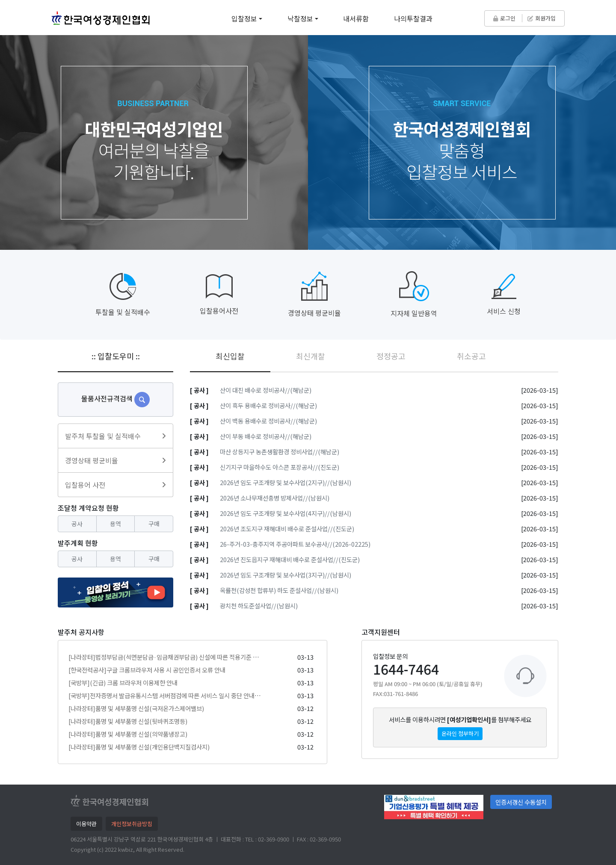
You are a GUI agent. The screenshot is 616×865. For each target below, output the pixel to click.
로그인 (504, 18)
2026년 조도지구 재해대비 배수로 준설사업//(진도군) (287, 529)
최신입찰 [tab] (230, 356)
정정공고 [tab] (391, 356)
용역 (115, 524)
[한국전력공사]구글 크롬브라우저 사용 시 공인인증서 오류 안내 (147, 670)
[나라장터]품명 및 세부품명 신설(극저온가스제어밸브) (136, 708)
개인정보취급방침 (132, 824)
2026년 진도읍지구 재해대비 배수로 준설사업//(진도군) (290, 559)
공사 (77, 524)
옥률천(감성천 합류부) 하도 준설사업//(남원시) (279, 590)
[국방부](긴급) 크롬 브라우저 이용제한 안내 (123, 683)
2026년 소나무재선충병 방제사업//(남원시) (275, 498)
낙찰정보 (300, 18)
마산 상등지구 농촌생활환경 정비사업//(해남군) (280, 452)
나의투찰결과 (413, 18)
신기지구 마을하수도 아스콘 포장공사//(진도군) (280, 467)
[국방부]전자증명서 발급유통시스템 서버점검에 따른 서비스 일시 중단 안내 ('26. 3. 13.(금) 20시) (189, 695)
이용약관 (86, 824)
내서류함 (356, 18)
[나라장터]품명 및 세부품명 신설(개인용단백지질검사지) (139, 747)
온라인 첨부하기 (460, 733)
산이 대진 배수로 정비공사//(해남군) (266, 390)
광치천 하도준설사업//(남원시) (259, 606)
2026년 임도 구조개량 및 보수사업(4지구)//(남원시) (286, 513)
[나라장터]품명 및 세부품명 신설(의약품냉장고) (128, 734)
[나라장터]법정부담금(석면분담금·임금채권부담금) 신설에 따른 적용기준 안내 (166, 657)
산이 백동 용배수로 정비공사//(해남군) (268, 421)
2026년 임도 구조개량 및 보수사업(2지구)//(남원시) (286, 482)
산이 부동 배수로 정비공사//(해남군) (266, 436)
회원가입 (542, 18)
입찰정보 (244, 18)
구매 (154, 524)
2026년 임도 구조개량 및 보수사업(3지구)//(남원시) (286, 575)
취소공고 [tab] (471, 356)
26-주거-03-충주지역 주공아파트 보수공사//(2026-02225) (295, 544)
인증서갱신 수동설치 (521, 802)
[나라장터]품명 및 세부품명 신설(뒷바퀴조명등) (128, 721)
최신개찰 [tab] (311, 356)
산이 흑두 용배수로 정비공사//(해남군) (268, 405)
